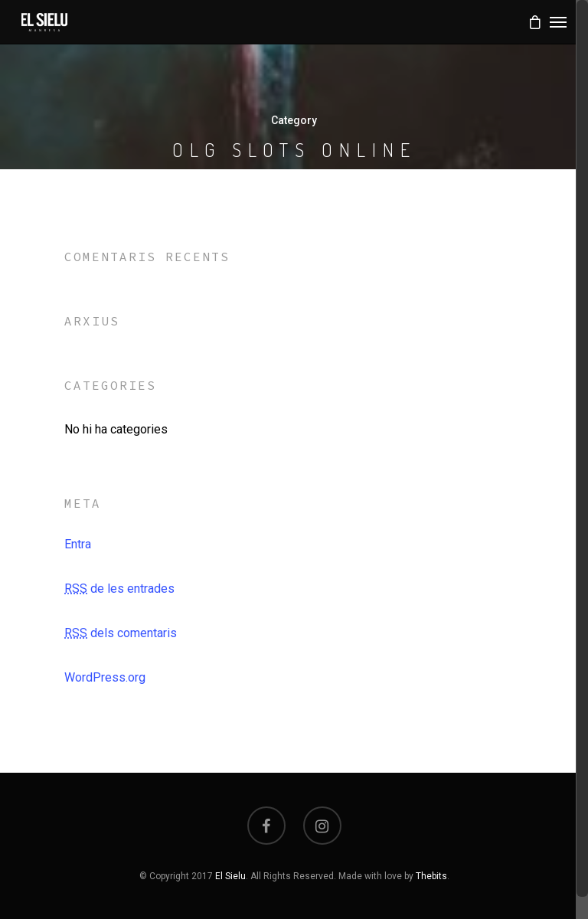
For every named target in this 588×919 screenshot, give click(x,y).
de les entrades (119, 589)
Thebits (431, 876)
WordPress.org (105, 677)
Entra (78, 544)
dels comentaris (121, 633)
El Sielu (230, 876)
